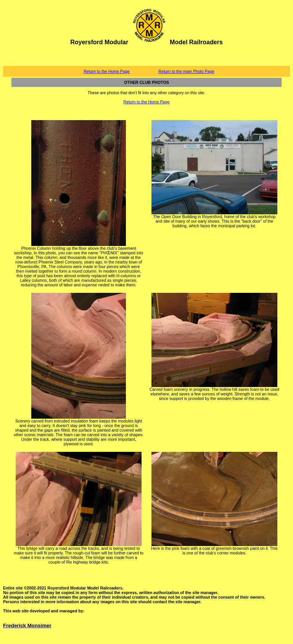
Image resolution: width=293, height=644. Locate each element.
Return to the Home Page (107, 71)
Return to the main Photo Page (186, 71)
